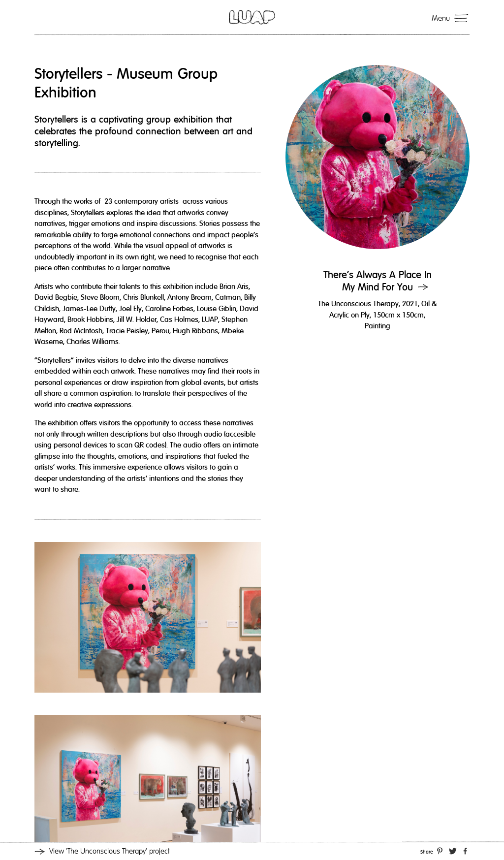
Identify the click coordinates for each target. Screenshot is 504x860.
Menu (441, 18)
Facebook (465, 850)
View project (110, 851)
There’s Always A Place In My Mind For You (378, 281)
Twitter (453, 850)
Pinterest (440, 850)
